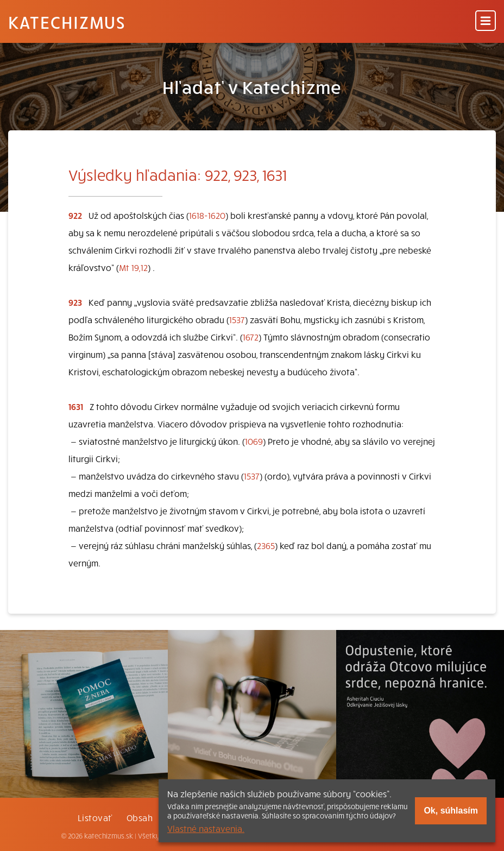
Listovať (95, 817)
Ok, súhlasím (451, 811)
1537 (237, 319)
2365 (266, 545)
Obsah (140, 817)
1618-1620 (207, 215)
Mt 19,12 (133, 267)
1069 (254, 441)
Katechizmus (67, 22)
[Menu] (486, 21)
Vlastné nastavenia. (206, 828)
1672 (251, 337)
